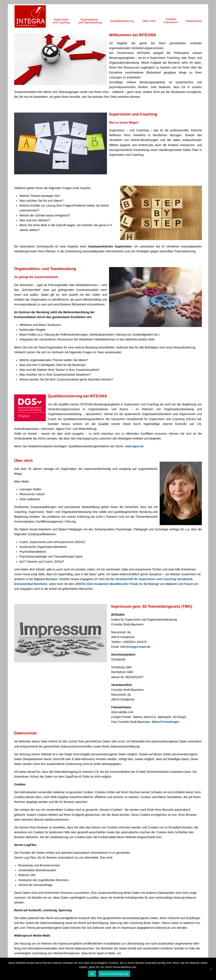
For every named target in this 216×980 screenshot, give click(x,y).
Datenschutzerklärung (114, 974)
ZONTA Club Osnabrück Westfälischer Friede (107, 584)
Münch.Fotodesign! (166, 722)
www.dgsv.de (134, 446)
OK (92, 974)
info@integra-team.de (135, 647)
